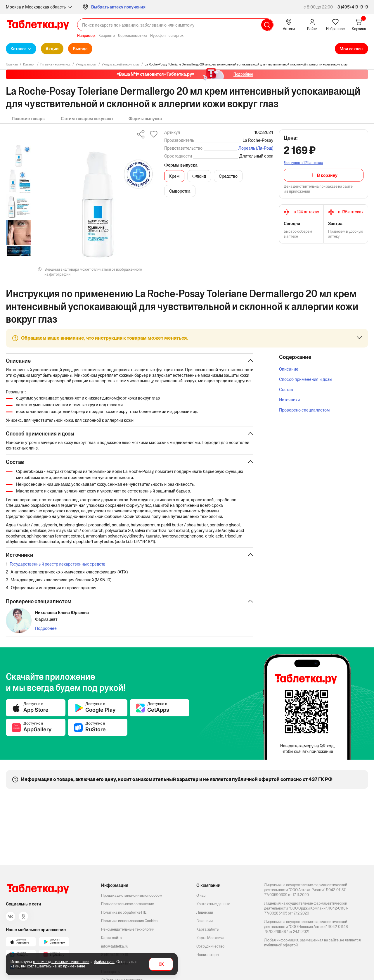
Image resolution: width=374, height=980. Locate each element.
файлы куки (104, 962)
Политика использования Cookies (129, 921)
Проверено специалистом (304, 410)
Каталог (18, 49)
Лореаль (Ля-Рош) (256, 148)
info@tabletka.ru (115, 946)
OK (161, 964)
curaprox (176, 36)
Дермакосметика (133, 36)
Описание (289, 369)
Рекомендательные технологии (128, 929)
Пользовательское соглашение (128, 904)
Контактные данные (213, 904)
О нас (201, 895)
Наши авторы (208, 955)
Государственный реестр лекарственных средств (58, 570)
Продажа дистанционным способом (132, 895)
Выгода (80, 49)
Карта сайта (111, 938)
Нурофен (158, 36)
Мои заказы (352, 49)
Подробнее (46, 634)
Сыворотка (180, 191)
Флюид (199, 176)
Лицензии (205, 912)
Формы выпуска (145, 119)
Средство (228, 176)
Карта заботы (208, 929)
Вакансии (205, 921)
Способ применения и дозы (306, 379)
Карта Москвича (210, 938)
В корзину (327, 175)
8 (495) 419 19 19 (353, 7)
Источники (289, 400)
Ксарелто (107, 36)
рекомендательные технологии (61, 962)
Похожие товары (29, 119)
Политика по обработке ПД (124, 912)
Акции (52, 49)
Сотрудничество (210, 946)
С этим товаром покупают (87, 119)
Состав (286, 389)
